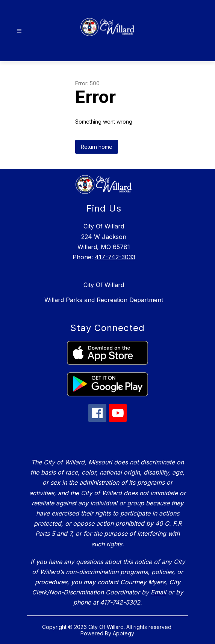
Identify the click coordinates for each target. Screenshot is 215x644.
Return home (97, 147)
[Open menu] (19, 31)
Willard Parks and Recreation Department (104, 300)
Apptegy (123, 633)
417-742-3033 (115, 257)
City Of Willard (104, 285)
